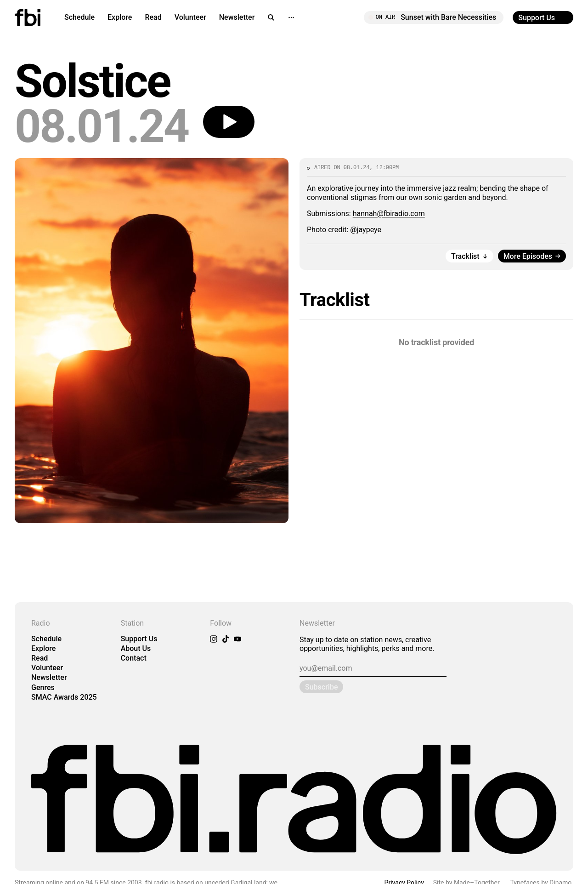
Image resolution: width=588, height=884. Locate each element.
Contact (134, 658)
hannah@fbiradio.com (389, 214)
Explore (120, 17)
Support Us (139, 639)
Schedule (79, 17)
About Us (136, 648)
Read (153, 17)
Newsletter (237, 17)
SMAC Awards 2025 (64, 697)
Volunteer (190, 17)
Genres (43, 687)
